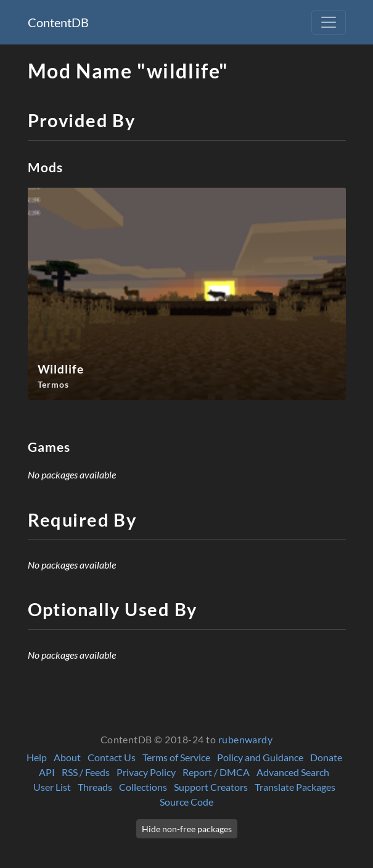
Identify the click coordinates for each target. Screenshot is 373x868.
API (47, 772)
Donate (326, 757)
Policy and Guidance (260, 757)
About (67, 757)
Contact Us (112, 757)
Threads (95, 787)
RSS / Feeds (86, 772)
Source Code (186, 802)
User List (52, 787)
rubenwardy (246, 739)
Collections (143, 787)
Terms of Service (176, 757)
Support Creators (211, 787)
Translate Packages (295, 787)
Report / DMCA (216, 772)
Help (37, 757)
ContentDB (58, 22)
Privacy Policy (146, 772)
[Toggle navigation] (329, 22)
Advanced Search (293, 772)
